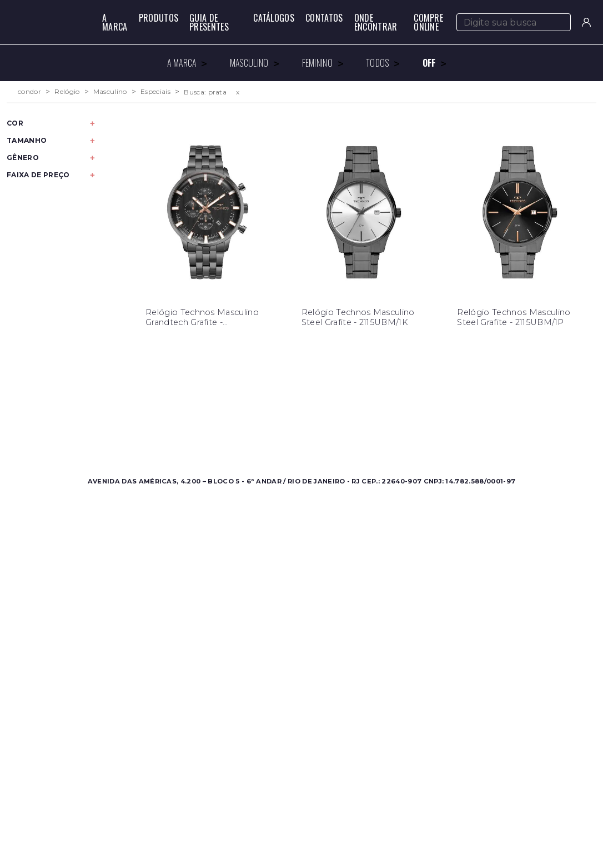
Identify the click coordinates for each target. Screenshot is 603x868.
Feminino (102, 424)
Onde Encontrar (376, 22)
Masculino (110, 92)
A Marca (115, 22)
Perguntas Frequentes (415, 424)
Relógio (67, 92)
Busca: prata (205, 92)
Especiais (155, 92)
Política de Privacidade (416, 437)
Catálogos (274, 18)
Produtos (159, 18)
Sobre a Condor (262, 410)
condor (29, 92)
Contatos (324, 18)
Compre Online (428, 22)
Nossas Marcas (259, 437)
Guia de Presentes (209, 22)
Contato (388, 410)
